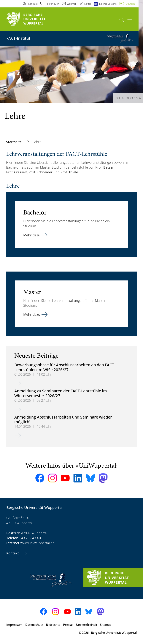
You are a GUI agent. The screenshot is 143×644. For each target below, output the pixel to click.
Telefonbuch (52, 4)
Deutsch (130, 4)
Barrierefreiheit (86, 625)
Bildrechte (53, 625)
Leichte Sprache (108, 4)
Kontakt (13, 553)
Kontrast (33, 4)
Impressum (14, 625)
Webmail (72, 4)
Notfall (88, 4)
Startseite (14, 142)
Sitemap (106, 625)
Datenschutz (34, 625)
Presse (68, 625)
